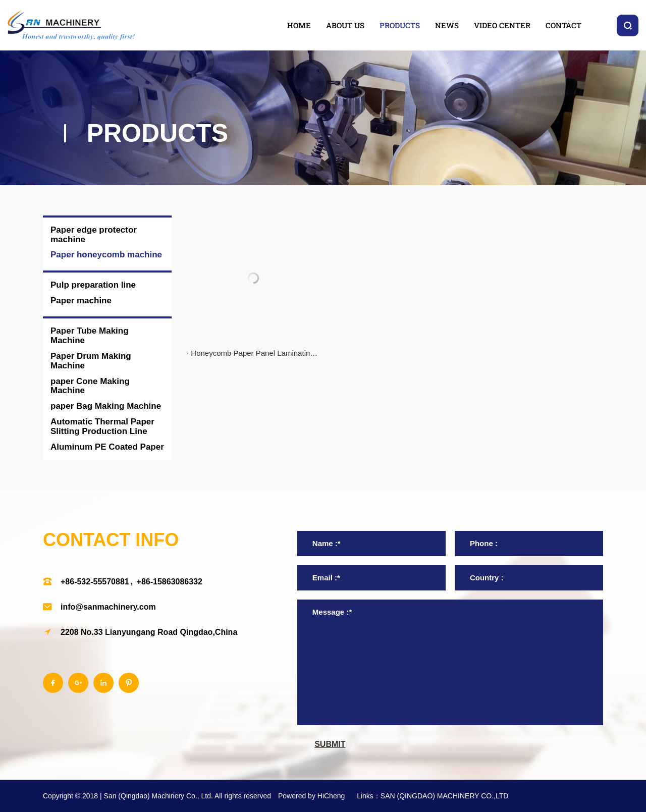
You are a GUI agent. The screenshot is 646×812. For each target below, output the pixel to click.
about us (345, 25)
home (299, 25)
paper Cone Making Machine (90, 386)
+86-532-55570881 (95, 582)
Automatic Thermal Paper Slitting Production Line (102, 426)
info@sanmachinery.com (108, 607)
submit (330, 744)
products (400, 25)
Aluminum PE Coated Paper (107, 447)
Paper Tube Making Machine (90, 336)
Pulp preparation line (93, 285)
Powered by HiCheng (311, 796)
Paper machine (81, 301)
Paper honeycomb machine (106, 255)
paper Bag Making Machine (106, 406)
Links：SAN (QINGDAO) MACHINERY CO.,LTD (433, 796)
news (447, 25)
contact (563, 25)
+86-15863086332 (170, 582)
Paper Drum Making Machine (91, 361)
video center (502, 25)
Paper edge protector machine (94, 235)
